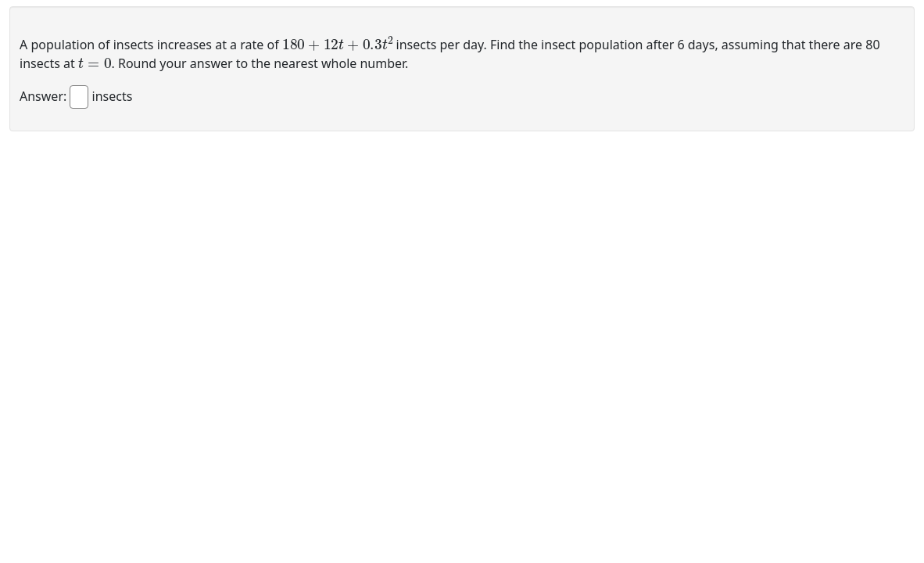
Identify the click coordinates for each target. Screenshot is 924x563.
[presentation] (338, 43)
